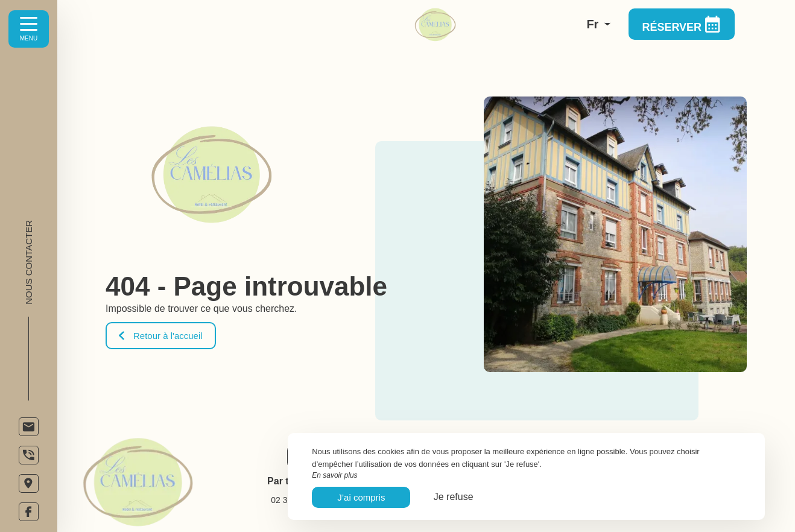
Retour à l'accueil (161, 336)
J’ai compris (361, 497)
